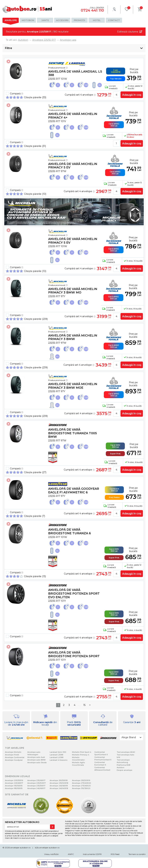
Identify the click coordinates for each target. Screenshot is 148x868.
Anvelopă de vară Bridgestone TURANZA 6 (70, 531)
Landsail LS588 (56, 755)
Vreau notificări (51, 854)
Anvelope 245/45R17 (36, 788)
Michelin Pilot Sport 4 (82, 752)
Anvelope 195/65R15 (14, 786)
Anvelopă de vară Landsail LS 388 (75, 73)
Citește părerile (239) (36, 319)
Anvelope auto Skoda (37, 763)
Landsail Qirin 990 (58, 752)
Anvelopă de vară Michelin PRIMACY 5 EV (73, 166)
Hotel (97, 20)
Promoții (79, 20)
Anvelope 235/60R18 (59, 783)
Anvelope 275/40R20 (82, 783)
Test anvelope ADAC (126, 752)
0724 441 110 (92, 10)
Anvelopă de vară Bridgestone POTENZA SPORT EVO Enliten (74, 593)
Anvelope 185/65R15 (14, 788)
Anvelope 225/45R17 (14, 783)
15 (84, 705)
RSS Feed (115, 854)
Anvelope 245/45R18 (59, 786)
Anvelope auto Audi (36, 757)
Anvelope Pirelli (12, 755)
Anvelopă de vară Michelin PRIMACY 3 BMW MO (73, 291)
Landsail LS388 (57, 757)
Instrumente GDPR (92, 854)
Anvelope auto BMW (36, 760)
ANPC (71, 854)
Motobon (28, 20)
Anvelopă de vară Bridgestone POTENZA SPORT (74, 654)
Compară (17, 94)
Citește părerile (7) (35, 516)
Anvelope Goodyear (14, 760)
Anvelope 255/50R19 (81, 780)
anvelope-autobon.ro (20, 848)
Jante (45, 20)
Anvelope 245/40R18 (59, 788)
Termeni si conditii (137, 854)
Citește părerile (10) (35, 194)
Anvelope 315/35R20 (81, 788)
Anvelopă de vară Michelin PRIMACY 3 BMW (73, 337)
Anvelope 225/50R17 (37, 783)
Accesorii (62, 20)
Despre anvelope (124, 770)
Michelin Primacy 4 (81, 755)
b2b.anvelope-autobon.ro (47, 848)
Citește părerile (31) (35, 146)
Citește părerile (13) (35, 576)
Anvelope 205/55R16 (14, 780)
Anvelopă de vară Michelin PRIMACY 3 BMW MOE (73, 386)
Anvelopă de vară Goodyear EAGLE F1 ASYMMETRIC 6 (74, 491)
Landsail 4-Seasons (59, 760)
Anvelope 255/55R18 (59, 780)
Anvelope (11, 20)
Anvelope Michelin (13, 752)
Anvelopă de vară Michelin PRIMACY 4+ (73, 116)
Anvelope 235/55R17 (36, 786)
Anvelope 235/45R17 (36, 780)
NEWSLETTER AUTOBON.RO (22, 822)
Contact (114, 20)
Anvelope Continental (15, 757)
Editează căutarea (128, 32)
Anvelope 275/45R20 (81, 786)
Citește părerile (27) (35, 472)
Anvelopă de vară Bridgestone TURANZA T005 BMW (73, 433)
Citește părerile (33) (35, 97)
